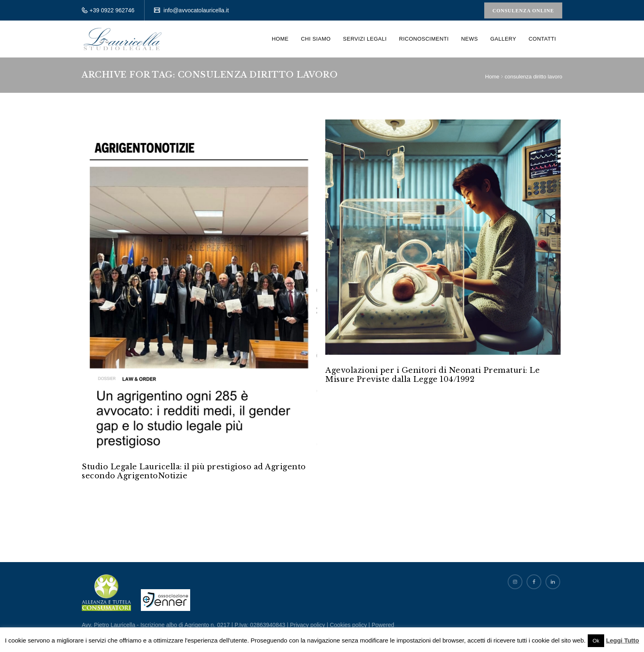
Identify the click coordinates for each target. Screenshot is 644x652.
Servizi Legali (365, 39)
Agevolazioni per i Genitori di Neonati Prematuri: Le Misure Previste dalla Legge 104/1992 (432, 375)
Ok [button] (596, 641)
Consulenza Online (523, 11)
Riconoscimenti (424, 39)
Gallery (503, 39)
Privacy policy (308, 625)
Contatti (542, 39)
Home (280, 39)
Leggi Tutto (622, 640)
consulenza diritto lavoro (534, 77)
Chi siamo (316, 39)
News (470, 39)
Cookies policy (348, 625)
